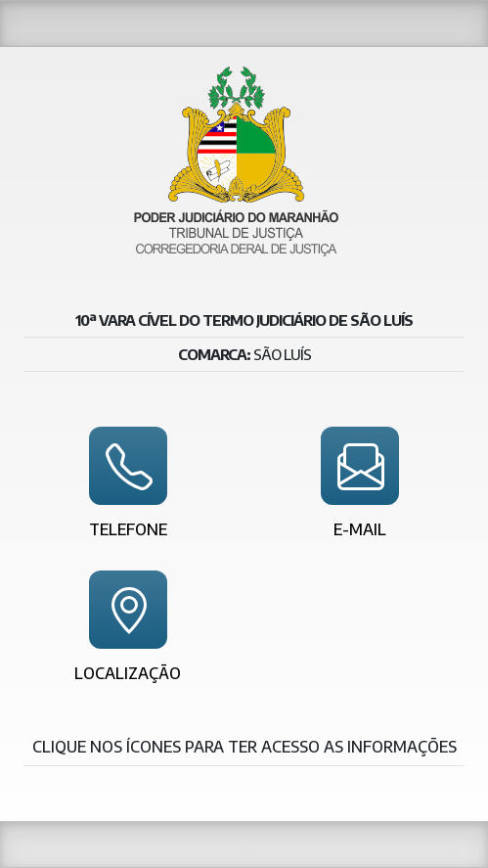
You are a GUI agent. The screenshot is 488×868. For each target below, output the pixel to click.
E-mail (360, 530)
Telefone (128, 530)
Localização (128, 674)
